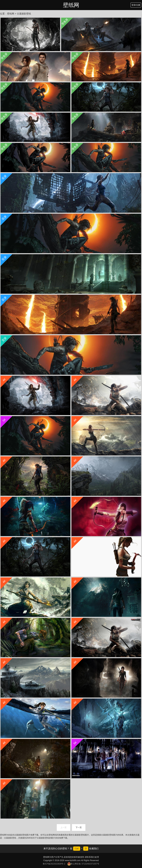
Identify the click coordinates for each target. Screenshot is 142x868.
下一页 (79, 827)
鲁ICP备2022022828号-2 (54, 864)
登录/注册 (136, 5)
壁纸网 (71, 5)
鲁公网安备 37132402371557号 (83, 864)
